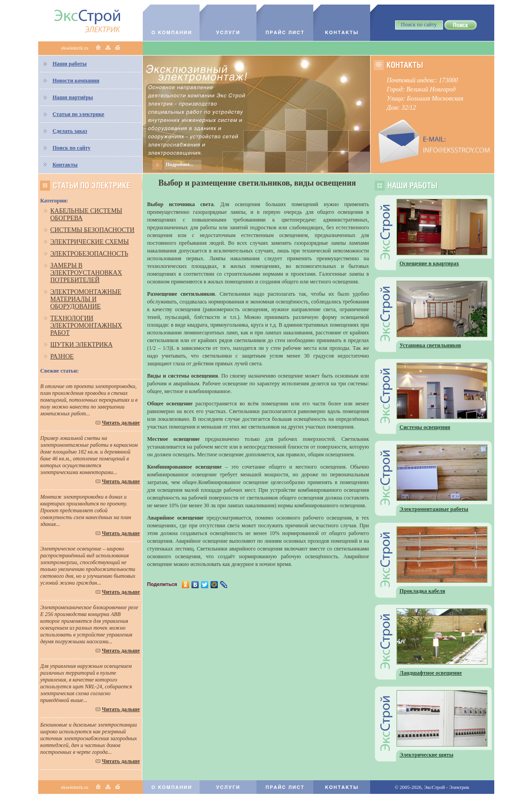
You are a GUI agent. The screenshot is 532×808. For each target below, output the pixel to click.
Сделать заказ (70, 131)
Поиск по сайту (72, 148)
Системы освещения (425, 427)
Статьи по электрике (79, 114)
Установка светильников (431, 345)
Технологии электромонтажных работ (86, 326)
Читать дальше (121, 423)
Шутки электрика (82, 345)
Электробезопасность (89, 254)
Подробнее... (180, 164)
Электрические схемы (90, 242)
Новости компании (76, 81)
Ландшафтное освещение (431, 673)
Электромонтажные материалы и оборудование (86, 299)
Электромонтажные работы (434, 509)
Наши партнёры (73, 97)
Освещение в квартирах (429, 263)
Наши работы (70, 64)
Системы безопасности (93, 230)
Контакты (65, 165)
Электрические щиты (427, 755)
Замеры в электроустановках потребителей (86, 273)
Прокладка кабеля (423, 591)
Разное (62, 356)
